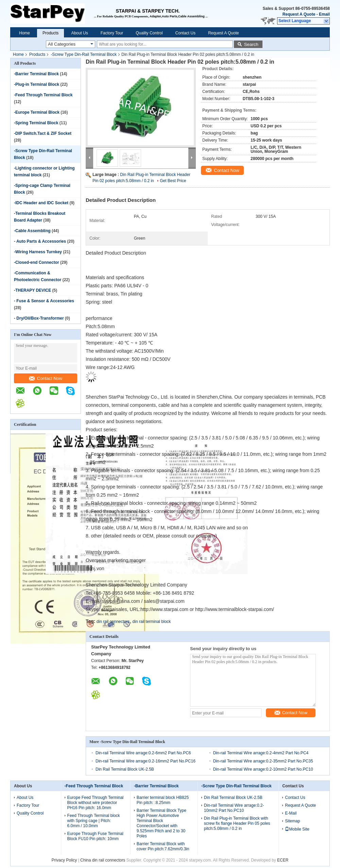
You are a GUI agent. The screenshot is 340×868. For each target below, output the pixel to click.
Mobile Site (297, 829)
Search (251, 44)
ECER (283, 860)
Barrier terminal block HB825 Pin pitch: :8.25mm (163, 800)
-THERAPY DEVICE (32, 290)
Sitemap (292, 821)
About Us (79, 33)
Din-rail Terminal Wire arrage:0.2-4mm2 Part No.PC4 (261, 753)
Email (324, 14)
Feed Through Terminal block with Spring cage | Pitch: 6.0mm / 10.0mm (94, 821)
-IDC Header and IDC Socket (41, 203)
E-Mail (291, 813)
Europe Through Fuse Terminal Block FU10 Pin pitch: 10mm (95, 836)
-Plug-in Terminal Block (37, 84)
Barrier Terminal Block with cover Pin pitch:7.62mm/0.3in (163, 846)
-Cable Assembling (32, 231)
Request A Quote (299, 14)
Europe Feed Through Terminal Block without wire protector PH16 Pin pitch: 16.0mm (96, 803)
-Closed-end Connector (37, 262)
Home (24, 33)
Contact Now (46, 378)
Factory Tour (112, 33)
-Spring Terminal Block (36, 123)
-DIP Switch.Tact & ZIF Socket (43, 133)
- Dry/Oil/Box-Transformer (39, 318)
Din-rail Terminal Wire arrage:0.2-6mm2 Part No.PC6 (143, 753)
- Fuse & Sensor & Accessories (44, 301)
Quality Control (149, 33)
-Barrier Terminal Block (36, 74)
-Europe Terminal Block (37, 112)
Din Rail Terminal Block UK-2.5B (125, 769)
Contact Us (185, 33)
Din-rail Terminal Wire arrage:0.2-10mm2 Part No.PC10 (263, 769)
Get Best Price (173, 181)
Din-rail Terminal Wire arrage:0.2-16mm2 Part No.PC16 (146, 761)
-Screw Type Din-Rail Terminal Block (84, 54)
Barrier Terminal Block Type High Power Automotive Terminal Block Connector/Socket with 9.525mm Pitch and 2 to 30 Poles (161, 823)
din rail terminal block (152, 622)
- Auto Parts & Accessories (40, 241)
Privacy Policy (64, 860)
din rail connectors (113, 622)
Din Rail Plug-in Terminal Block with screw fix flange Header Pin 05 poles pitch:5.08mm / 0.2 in (237, 823)
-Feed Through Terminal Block (43, 95)
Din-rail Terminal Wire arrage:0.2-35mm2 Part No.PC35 (263, 761)
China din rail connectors (103, 860)
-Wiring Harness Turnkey (38, 252)
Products (50, 33)
